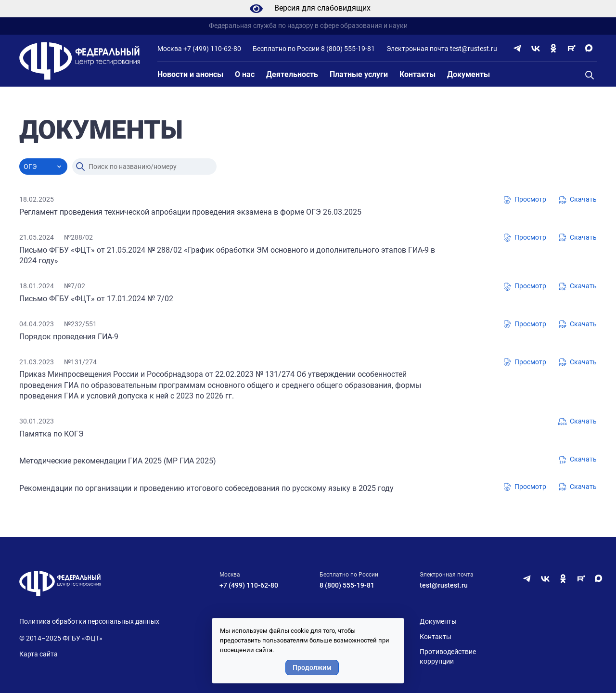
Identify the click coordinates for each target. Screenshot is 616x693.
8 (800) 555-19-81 (348, 49)
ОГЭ (30, 167)
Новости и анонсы (190, 74)
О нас (245, 74)
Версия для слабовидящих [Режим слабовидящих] (308, 9)
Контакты (417, 74)
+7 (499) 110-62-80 (212, 49)
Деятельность (292, 74)
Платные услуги (359, 74)
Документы (468, 74)
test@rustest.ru (474, 49)
